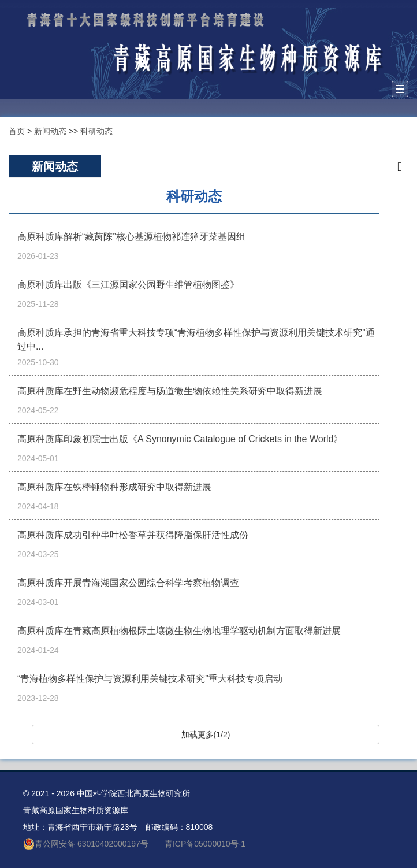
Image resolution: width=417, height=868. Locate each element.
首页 (17, 131)
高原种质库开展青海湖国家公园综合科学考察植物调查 (128, 583)
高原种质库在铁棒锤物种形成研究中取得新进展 (114, 487)
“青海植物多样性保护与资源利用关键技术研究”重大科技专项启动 (150, 679)
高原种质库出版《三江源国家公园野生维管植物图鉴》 (128, 285)
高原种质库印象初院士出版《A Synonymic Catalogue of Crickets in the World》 (180, 439)
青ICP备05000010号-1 (205, 844)
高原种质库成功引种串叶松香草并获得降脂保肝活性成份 (133, 535)
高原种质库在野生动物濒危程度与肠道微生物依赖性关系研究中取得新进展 (170, 391)
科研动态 (96, 131)
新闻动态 (50, 131)
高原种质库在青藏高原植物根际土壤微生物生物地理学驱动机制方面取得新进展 (179, 631)
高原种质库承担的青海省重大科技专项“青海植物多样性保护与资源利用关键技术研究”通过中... (196, 340)
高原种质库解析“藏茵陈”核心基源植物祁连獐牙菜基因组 (131, 237)
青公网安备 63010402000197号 (86, 844)
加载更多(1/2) (206, 735)
